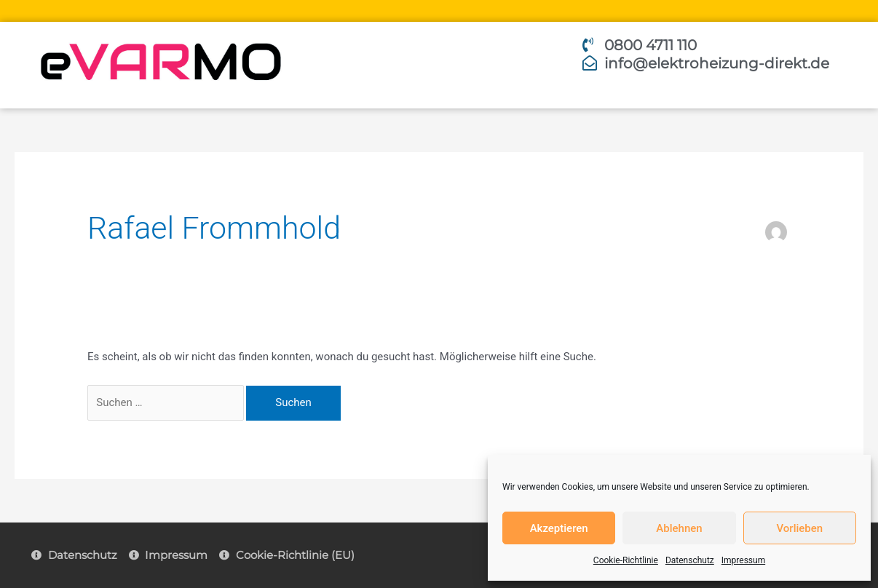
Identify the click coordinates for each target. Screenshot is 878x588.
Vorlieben (799, 528)
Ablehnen (679, 528)
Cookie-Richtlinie (626, 560)
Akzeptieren (559, 528)
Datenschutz (690, 560)
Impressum (743, 560)
